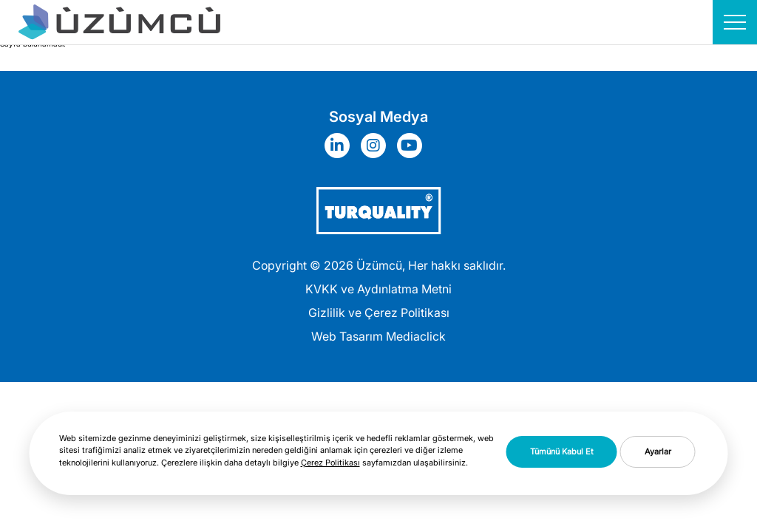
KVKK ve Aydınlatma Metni (378, 289)
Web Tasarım (347, 336)
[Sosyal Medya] (341, 146)
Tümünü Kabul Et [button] (562, 451)
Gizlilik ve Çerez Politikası (379, 313)
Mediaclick (416, 336)
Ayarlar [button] (658, 451)
